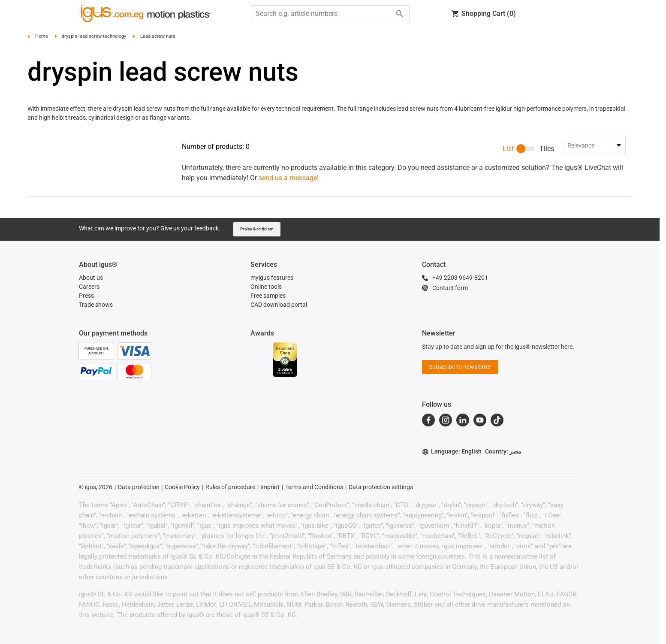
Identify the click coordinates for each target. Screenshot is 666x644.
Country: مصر (503, 431)
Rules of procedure (230, 466)
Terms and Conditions (314, 466)
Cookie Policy (182, 466)
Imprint (270, 466)
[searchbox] (323, 14)
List (508, 149)
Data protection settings (381, 466)
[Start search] (400, 14)
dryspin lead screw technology (94, 36)
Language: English (452, 431)
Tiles (547, 149)
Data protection (139, 466)
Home (42, 36)
